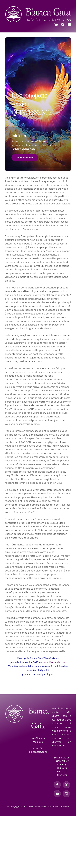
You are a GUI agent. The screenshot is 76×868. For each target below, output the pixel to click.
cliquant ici (59, 746)
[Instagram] (66, 794)
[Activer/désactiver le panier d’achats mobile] (56, 25)
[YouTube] (57, 794)
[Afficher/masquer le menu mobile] (69, 25)
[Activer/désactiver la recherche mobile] (63, 25)
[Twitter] (66, 785)
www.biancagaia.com (54, 662)
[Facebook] (57, 785)
